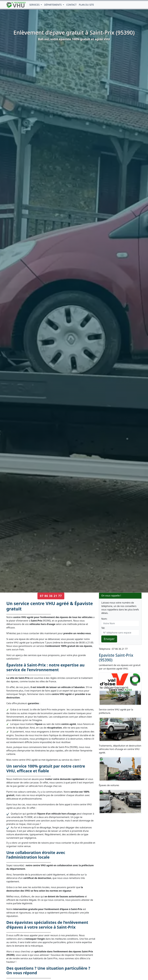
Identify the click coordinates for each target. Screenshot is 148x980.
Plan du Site (86, 5)
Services (35, 5)
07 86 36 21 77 (51, 596)
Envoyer (109, 639)
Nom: (104, 619)
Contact (71, 5)
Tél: (103, 628)
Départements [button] (53, 5)
